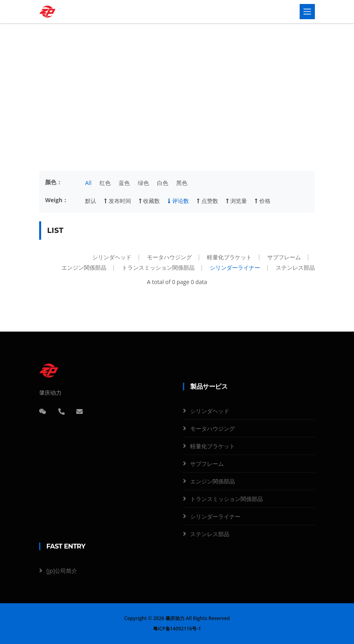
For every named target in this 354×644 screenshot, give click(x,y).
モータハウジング (169, 257)
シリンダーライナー (235, 267)
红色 (105, 183)
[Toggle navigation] (307, 12)
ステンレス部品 (295, 267)
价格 (263, 201)
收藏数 (150, 201)
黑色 (182, 183)
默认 (91, 201)
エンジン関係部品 (84, 267)
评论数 (178, 201)
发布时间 (118, 201)
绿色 (143, 183)
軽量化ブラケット (229, 257)
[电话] (62, 411)
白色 (163, 183)
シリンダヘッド (112, 257)
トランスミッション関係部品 (158, 267)
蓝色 (124, 183)
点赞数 (208, 201)
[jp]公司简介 (62, 571)
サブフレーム (284, 257)
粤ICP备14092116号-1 (177, 629)
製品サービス (160, 97)
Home (130, 97)
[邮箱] (80, 411)
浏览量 (237, 201)
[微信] (43, 411)
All (88, 183)
